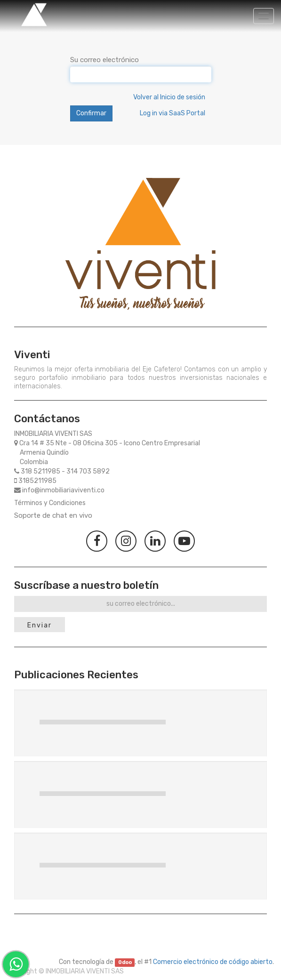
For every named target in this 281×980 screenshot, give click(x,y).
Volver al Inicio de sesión (169, 97)
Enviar (40, 625)
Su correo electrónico (104, 60)
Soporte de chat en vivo (53, 515)
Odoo (125, 962)
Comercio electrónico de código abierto (213, 962)
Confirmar (91, 113)
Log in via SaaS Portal (173, 113)
